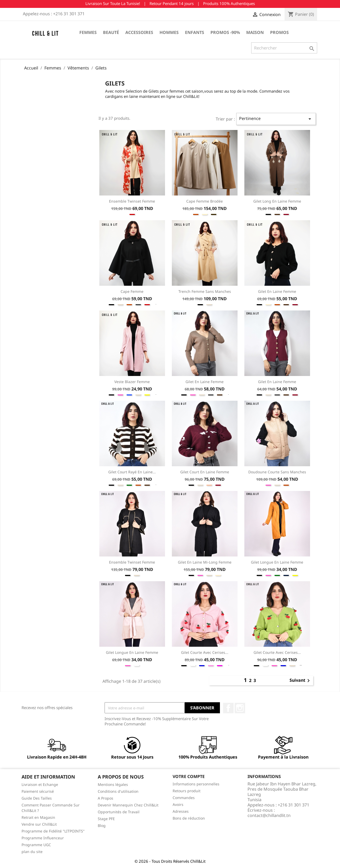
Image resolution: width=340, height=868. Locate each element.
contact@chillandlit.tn (269, 815)
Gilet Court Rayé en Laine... (132, 472)
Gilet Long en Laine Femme (277, 201)
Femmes (88, 32)
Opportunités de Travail (119, 812)
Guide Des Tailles (37, 798)
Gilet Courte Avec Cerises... (205, 652)
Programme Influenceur (43, 838)
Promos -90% (225, 32)
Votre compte (189, 776)
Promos (279, 32)
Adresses (181, 811)
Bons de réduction (189, 818)
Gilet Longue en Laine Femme (277, 562)
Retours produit (187, 791)
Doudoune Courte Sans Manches (277, 472)
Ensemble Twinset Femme (132, 201)
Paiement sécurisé (38, 791)
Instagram (240, 708)
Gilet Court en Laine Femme (205, 472)
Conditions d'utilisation (118, 791)
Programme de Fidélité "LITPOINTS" (53, 831)
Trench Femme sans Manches (205, 291)
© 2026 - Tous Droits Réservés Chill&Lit (170, 861)
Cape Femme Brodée (205, 201)
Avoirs (178, 804)
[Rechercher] (284, 48)
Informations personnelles (196, 784)
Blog (102, 826)
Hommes (169, 32)
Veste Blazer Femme (132, 382)
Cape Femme (132, 291)
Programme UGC (36, 845)
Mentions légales (113, 784)
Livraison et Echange (40, 784)
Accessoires (139, 32)
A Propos (105, 798)
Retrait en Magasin (38, 817)
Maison (255, 32)
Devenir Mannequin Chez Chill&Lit (128, 805)
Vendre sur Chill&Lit (39, 824)
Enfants (195, 32)
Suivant (301, 681)
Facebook (228, 708)
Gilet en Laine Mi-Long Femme (205, 562)
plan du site (32, 852)
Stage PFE (106, 819)
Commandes (184, 798)
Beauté (111, 32)
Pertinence (276, 119)
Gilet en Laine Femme (277, 291)
